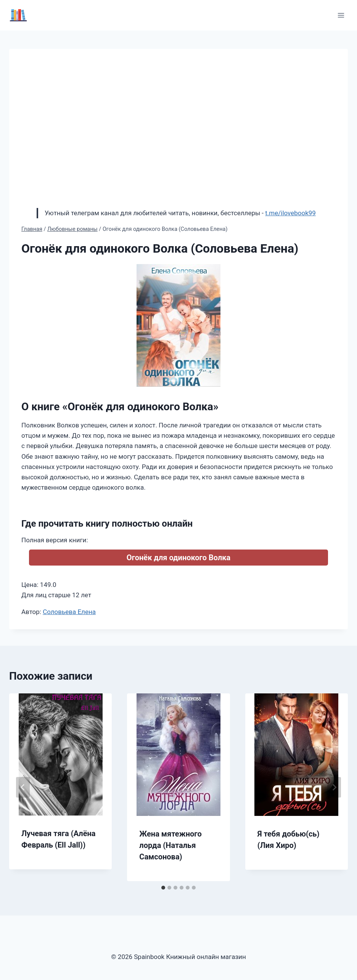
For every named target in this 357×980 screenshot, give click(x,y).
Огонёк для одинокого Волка (179, 558)
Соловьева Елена (69, 612)
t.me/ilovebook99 (290, 213)
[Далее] (334, 787)
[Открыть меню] (341, 15)
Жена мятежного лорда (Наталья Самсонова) (170, 845)
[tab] (163, 888)
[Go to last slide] (23, 787)
